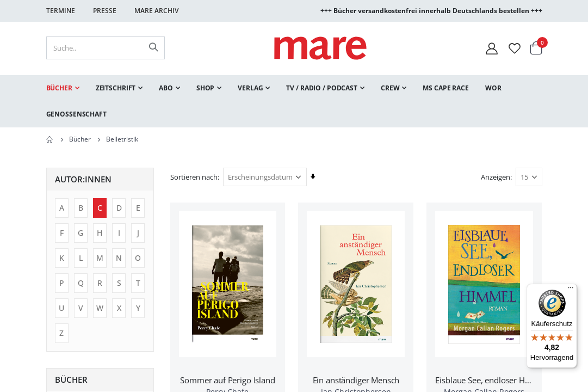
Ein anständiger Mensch (356, 380)
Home (50, 139)
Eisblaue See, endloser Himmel (484, 380)
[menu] (294, 101)
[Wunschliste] (515, 48)
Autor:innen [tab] (83, 179)
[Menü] (571, 286)
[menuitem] (63, 88)
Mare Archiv (156, 11)
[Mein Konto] (492, 48)
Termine (61, 11)
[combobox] (106, 48)
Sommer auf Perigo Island (227, 380)
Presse (105, 11)
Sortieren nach (194, 177)
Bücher (80, 139)
